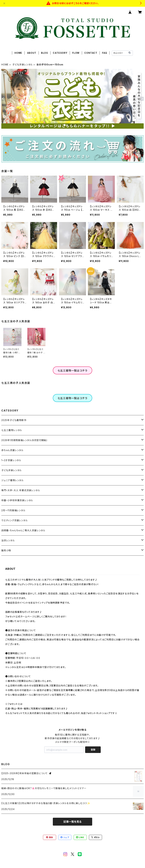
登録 (93, 750)
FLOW (76, 53)
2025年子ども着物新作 (14, 420)
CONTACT (91, 53)
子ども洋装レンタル (22, 65)
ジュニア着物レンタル (12, 480)
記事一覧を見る (72, 822)
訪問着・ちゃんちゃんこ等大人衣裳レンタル (23, 530)
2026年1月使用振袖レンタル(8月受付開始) (24, 440)
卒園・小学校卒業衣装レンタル (17, 500)
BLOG (45, 53)
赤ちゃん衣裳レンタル (12, 450)
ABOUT (32, 53)
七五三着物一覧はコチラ (73, 371)
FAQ (104, 53)
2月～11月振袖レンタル (13, 510)
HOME (18, 53)
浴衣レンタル (8, 540)
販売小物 (6, 550)
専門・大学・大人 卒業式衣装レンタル (21, 490)
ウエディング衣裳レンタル (15, 520)
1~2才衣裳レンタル (11, 460)
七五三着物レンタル (12, 430)
